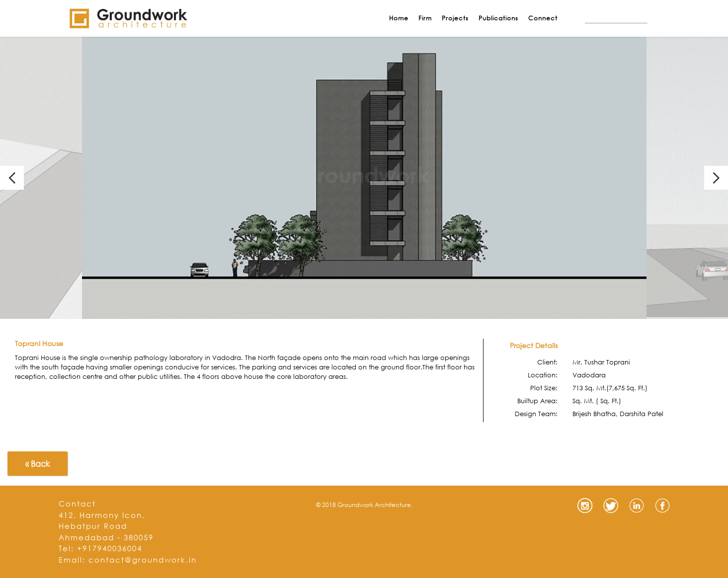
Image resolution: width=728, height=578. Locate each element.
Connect (543, 18)
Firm (425, 18)
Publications (498, 18)
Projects (455, 18)
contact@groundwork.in (143, 560)
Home (399, 18)
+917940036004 (110, 548)
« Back (38, 464)
